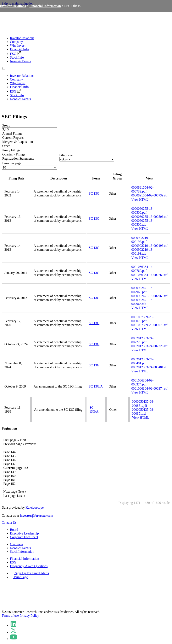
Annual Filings (29, 134)
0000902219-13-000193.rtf (149, 246)
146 (9, 460)
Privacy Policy (29, 616)
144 (9, 452)
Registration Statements (29, 159)
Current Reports (29, 138)
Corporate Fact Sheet (24, 537)
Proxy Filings (29, 150)
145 (9, 456)
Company (16, 42)
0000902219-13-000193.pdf (142, 240)
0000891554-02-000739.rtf (149, 195)
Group (6, 125)
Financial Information (45, 6)
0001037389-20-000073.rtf (149, 325)
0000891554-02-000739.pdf (142, 189)
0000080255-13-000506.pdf (142, 211)
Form (96, 178)
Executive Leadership (24, 533)
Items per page (11, 163)
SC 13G (94, 193)
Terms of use (10, 616)
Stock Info (17, 57)
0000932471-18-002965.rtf (149, 296)
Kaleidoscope (35, 507)
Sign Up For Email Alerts (29, 573)
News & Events (20, 61)
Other (29, 146)
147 (9, 464)
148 (16, 468)
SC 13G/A (96, 386)
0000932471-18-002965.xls (142, 302)
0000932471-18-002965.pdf (142, 290)
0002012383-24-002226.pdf (142, 340)
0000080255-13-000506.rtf (149, 217)
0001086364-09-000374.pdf (142, 382)
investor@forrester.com (37, 516)
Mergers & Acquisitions (29, 142)
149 (9, 472)
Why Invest (18, 45)
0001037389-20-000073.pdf (142, 319)
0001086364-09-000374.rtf (149, 388)
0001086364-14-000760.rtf (149, 275)
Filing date (16, 178)
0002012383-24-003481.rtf (149, 367)
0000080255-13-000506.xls (142, 223)
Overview (16, 544)
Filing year (67, 155)
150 (9, 476)
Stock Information (22, 552)
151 (9, 480)
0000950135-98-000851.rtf (143, 412)
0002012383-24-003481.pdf (142, 361)
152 (9, 484)
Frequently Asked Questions (29, 566)
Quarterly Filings (29, 155)
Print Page (19, 577)
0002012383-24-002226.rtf (149, 346)
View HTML (140, 199)
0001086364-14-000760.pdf (142, 269)
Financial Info (19, 49)
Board (14, 530)
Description (59, 178)
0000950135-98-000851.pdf (143, 403)
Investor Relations (22, 38)
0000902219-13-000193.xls (142, 252)
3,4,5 (29, 130)
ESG (15, 54)
